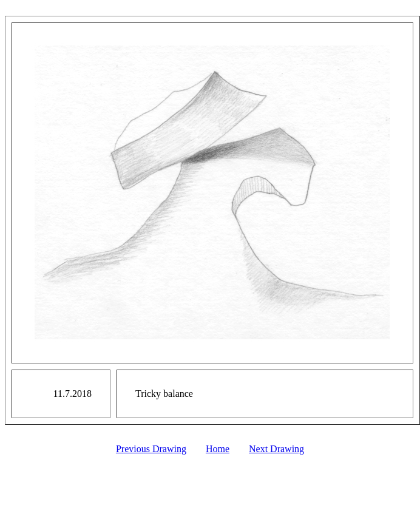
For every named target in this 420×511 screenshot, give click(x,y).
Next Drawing (276, 449)
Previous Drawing (151, 449)
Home (218, 449)
